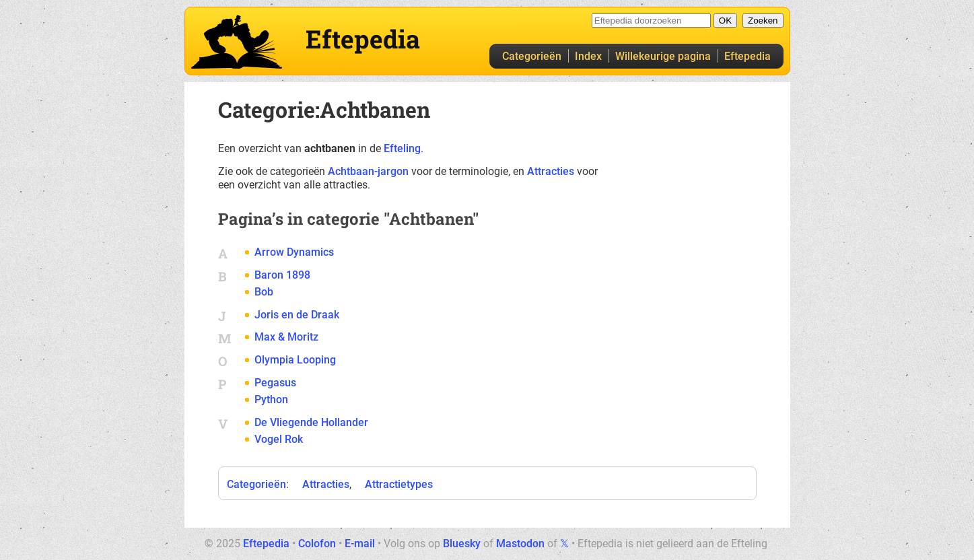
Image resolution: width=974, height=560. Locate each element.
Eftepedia (747, 56)
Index (588, 56)
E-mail (360, 544)
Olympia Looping (295, 360)
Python (271, 399)
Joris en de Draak (297, 315)
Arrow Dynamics (294, 252)
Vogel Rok (279, 439)
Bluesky (462, 544)
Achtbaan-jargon (368, 171)
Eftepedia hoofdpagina (237, 42)
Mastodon (520, 544)
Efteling (402, 148)
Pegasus (275, 383)
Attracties (551, 171)
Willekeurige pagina (663, 56)
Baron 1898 (282, 275)
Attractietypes (399, 484)
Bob (264, 292)
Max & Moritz (286, 337)
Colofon (317, 544)
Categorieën (532, 56)
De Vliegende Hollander (311, 422)
